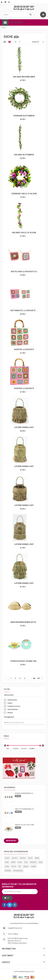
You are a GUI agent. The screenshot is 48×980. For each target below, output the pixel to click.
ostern (7, 866)
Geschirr (15, 858)
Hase (41, 862)
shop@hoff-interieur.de (15, 928)
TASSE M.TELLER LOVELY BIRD (24, 825)
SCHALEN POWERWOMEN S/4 (24, 793)
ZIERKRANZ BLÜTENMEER (24, 116)
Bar (20, 866)
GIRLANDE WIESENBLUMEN (24, 77)
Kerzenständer (18, 871)
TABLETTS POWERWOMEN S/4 (24, 809)
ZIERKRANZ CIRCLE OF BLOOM (24, 194)
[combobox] (16, 723)
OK (8, 898)
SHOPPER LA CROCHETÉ (24, 349)
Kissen (14, 866)
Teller (7, 862)
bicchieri (23, 858)
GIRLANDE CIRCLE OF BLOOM (24, 233)
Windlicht (33, 862)
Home (4, 28)
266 (34, 678)
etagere (26, 866)
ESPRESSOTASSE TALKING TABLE (24, 661)
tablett (13, 862)
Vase (26, 862)
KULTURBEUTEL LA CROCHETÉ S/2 (25, 311)
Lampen (33, 866)
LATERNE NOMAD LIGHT (24, 427)
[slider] (8, 746)
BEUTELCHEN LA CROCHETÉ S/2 (24, 272)
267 (38, 678)
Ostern (7, 858)
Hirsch (30, 858)
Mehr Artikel (11, 841)
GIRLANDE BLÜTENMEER (24, 155)
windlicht (8, 871)
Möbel (37, 858)
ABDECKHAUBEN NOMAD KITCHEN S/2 (25, 622)
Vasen (20, 862)
